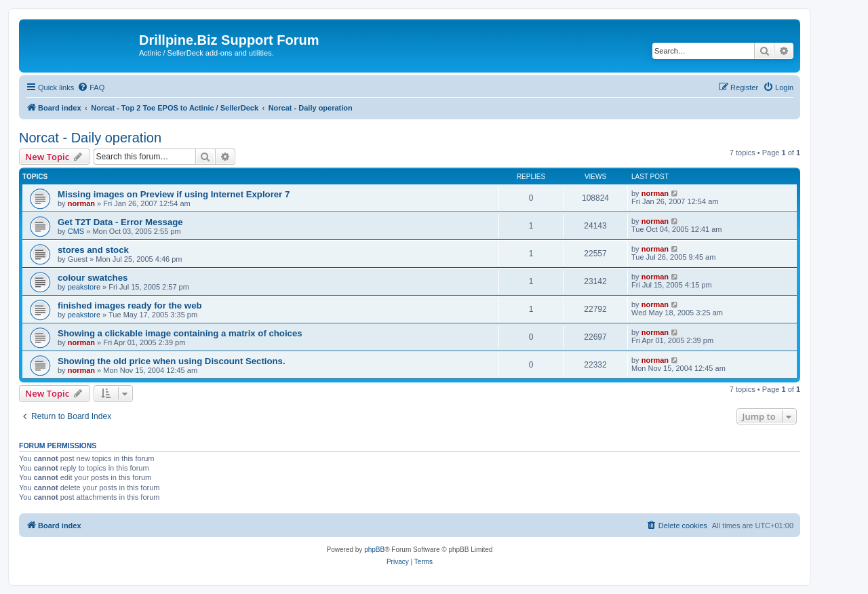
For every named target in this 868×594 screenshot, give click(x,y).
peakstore (84, 287)
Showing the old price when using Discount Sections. (172, 361)
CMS (76, 231)
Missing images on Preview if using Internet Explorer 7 (174, 194)
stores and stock (93, 250)
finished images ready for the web (130, 305)
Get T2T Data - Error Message (120, 222)
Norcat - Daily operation (90, 138)
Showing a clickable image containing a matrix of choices (180, 333)
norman (81, 203)
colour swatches (93, 278)
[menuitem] (91, 87)
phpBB (374, 550)
